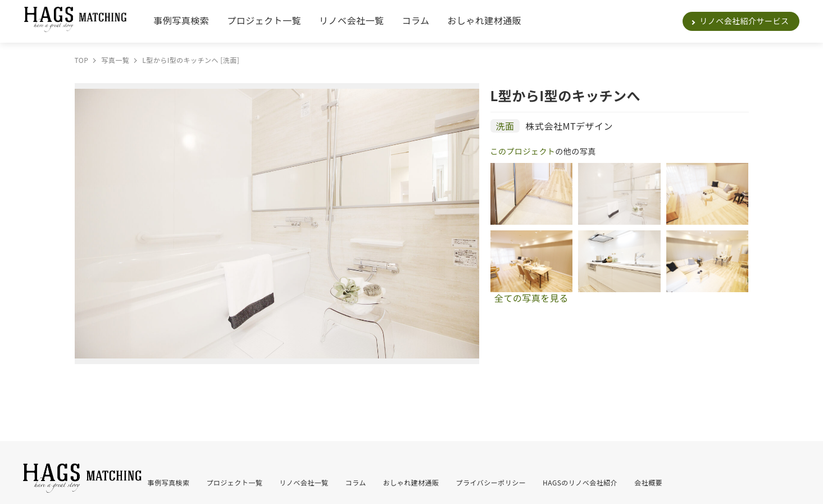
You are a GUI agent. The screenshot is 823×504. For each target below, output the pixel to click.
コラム (415, 20)
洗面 (505, 126)
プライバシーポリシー (491, 482)
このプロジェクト (523, 151)
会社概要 (648, 482)
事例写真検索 (181, 20)
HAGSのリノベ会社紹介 (580, 482)
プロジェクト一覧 (264, 20)
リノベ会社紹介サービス (744, 21)
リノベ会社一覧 (351, 20)
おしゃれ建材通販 (484, 20)
